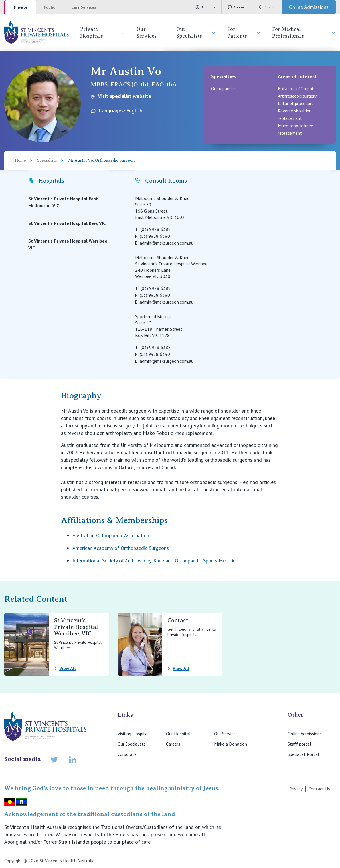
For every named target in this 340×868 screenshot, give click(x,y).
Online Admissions (305, 734)
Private (21, 7)
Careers (173, 744)
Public (49, 7)
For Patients (244, 33)
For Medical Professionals (304, 33)
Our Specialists (196, 33)
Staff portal (299, 744)
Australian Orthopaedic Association (111, 535)
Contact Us (319, 789)
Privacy (296, 789)
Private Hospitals (103, 33)
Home (20, 160)
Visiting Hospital (133, 734)
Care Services (84, 7)
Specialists (47, 160)
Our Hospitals (179, 734)
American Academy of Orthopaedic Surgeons (121, 548)
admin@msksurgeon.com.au (167, 243)
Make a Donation (231, 744)
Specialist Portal (303, 754)
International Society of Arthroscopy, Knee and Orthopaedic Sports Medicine (155, 561)
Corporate (127, 754)
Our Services (147, 33)
